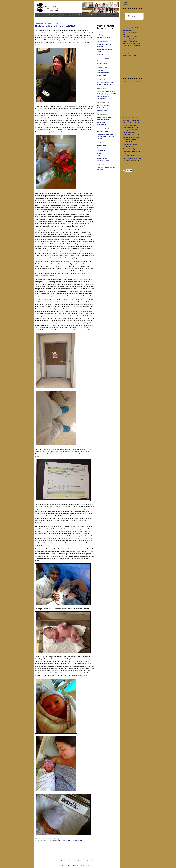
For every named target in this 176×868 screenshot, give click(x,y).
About (125, 2)
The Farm (78, 841)
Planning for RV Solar (130, 37)
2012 (59, 841)
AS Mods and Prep (103, 73)
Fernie (99, 52)
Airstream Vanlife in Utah (105, 82)
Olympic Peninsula (103, 37)
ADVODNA (72, 866)
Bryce (99, 153)
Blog (68, 841)
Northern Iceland (103, 125)
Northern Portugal (103, 108)
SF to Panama (95, 15)
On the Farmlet (81, 15)
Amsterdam (101, 122)
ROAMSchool (101, 75)
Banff (99, 61)
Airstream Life (67, 15)
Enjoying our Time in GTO (106, 91)
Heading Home (102, 145)
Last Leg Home (102, 35)
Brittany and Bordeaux (105, 117)
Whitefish (100, 54)
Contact (125, 5)
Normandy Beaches (104, 120)
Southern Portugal (103, 105)
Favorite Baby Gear (129, 39)
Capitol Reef (101, 151)
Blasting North (102, 64)
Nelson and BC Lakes (104, 49)
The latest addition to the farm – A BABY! (55, 26)
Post (73, 841)
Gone (124, 156)
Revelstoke (101, 47)
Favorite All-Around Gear (131, 43)
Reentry (125, 130)
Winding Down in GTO (104, 85)
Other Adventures (110, 15)
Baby (63, 841)
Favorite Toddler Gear (130, 41)
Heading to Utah (102, 158)
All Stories (41, 15)
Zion (98, 156)
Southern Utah (102, 148)
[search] (134, 16)
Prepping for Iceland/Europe (107, 134)
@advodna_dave (129, 55)
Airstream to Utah (103, 161)
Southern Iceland (103, 131)
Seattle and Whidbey (104, 44)
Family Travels (53, 15)
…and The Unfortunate (130, 144)
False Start (100, 70)
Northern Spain (102, 110)
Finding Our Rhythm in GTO (106, 94)
